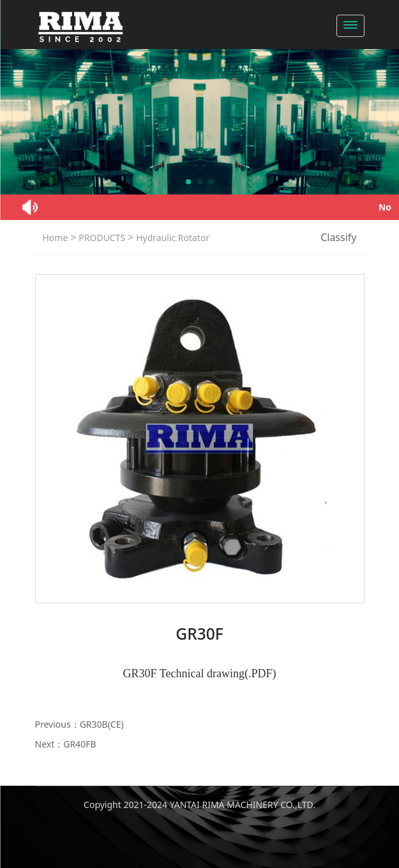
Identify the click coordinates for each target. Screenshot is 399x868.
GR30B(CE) (102, 724)
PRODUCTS (101, 238)
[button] (188, 182)
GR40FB (79, 744)
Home (56, 238)
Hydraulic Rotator (172, 238)
